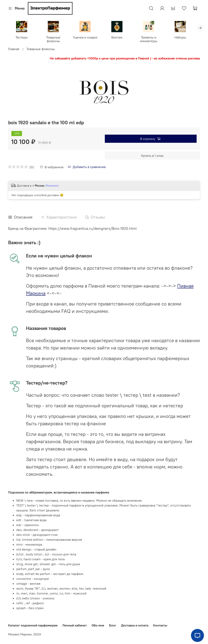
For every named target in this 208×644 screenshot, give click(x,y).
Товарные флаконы (55, 40)
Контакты (160, 625)
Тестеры (22, 38)
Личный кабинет (75, 625)
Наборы (186, 38)
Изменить (52, 186)
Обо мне (98, 625)
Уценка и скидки (88, 38)
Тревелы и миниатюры (153, 40)
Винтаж (120, 38)
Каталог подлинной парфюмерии (33, 625)
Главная (14, 49)
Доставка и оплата (135, 625)
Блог (113, 625)
